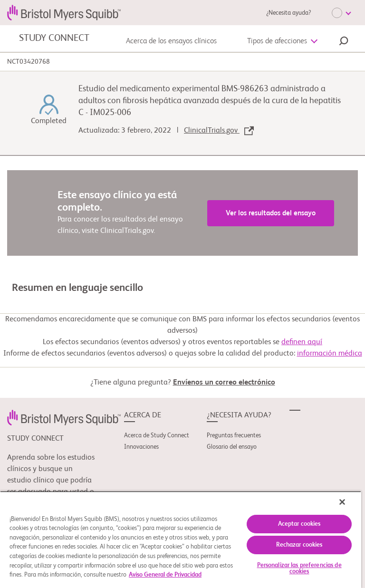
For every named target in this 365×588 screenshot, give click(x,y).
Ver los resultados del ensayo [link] (271, 213)
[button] (344, 42)
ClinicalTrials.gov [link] (219, 131)
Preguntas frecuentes (234, 436)
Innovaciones (141, 447)
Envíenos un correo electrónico (224, 383)
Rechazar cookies (299, 545)
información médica (330, 354)
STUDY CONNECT (54, 39)
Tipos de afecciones (277, 41)
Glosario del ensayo (232, 447)
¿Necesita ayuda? (288, 13)
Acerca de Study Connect (157, 436)
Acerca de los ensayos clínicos (171, 41)
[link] (64, 418)
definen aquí (302, 342)
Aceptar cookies (299, 524)
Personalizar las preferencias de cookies (299, 569)
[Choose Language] (341, 13)
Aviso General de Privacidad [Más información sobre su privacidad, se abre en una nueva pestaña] (165, 575)
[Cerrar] (342, 502)
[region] (181, 540)
